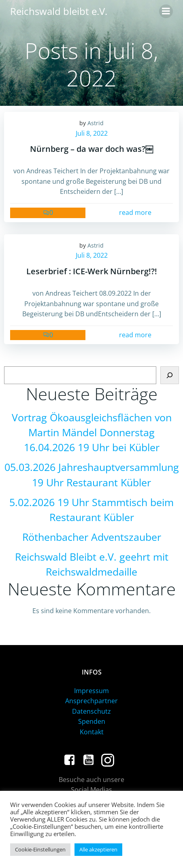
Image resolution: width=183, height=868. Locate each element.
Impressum (91, 691)
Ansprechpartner (91, 701)
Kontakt (92, 732)
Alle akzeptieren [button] (98, 849)
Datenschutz (91, 711)
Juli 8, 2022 (92, 133)
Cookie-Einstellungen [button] (40, 849)
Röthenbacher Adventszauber (92, 537)
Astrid (96, 123)
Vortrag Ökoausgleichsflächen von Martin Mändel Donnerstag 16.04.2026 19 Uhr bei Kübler (92, 432)
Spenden (92, 721)
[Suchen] (170, 375)
